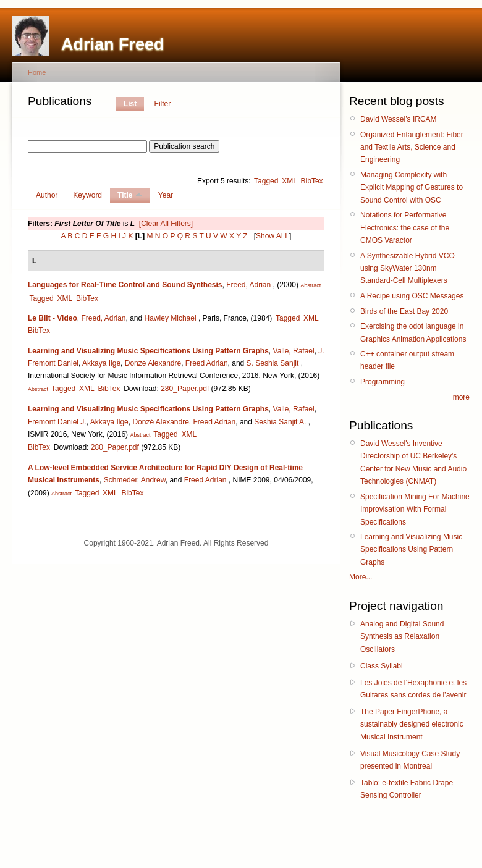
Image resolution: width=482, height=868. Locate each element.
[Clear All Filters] (166, 224)
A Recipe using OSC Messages (412, 296)
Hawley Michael (171, 318)
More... (361, 577)
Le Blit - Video (53, 318)
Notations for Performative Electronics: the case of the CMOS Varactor (405, 228)
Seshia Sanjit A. (280, 422)
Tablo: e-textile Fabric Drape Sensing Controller (407, 789)
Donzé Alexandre (160, 422)
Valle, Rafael (294, 351)
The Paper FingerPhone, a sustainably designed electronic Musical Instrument (412, 724)
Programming (383, 382)
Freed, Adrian (248, 285)
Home (37, 72)
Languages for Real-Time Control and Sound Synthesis (125, 285)
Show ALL (273, 236)
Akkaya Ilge (101, 363)
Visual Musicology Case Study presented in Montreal (410, 760)
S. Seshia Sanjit (273, 363)
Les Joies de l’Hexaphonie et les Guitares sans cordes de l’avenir (413, 689)
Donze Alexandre (153, 363)
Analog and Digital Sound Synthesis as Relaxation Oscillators (402, 637)
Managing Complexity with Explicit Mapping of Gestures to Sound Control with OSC (412, 188)
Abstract (311, 285)
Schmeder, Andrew (135, 480)
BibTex (312, 181)
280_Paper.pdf (185, 389)
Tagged (266, 181)
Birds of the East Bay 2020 (404, 311)
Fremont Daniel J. (57, 422)
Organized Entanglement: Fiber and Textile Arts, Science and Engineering (412, 147)
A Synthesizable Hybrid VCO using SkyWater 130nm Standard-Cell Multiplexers (408, 268)
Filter (163, 104)
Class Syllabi (382, 666)
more (461, 397)
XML (290, 181)
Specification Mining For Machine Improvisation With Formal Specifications (415, 509)
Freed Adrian (207, 363)
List (130, 104)
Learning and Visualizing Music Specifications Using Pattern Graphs (148, 351)
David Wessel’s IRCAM (399, 119)
